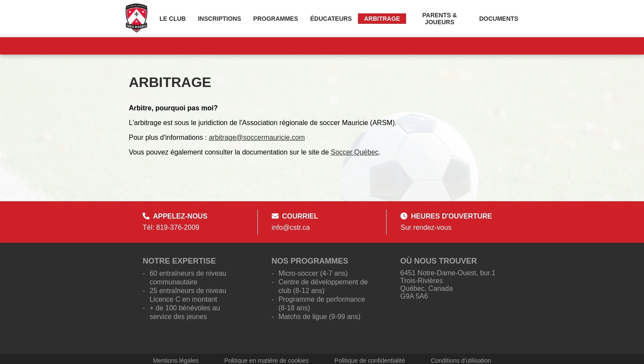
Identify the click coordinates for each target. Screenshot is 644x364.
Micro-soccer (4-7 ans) (313, 273)
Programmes (275, 19)
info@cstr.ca (291, 227)
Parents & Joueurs (440, 19)
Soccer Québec (355, 152)
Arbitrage (382, 19)
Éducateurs (331, 19)
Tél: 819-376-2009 (171, 227)
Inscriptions (220, 19)
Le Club (173, 19)
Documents (499, 19)
